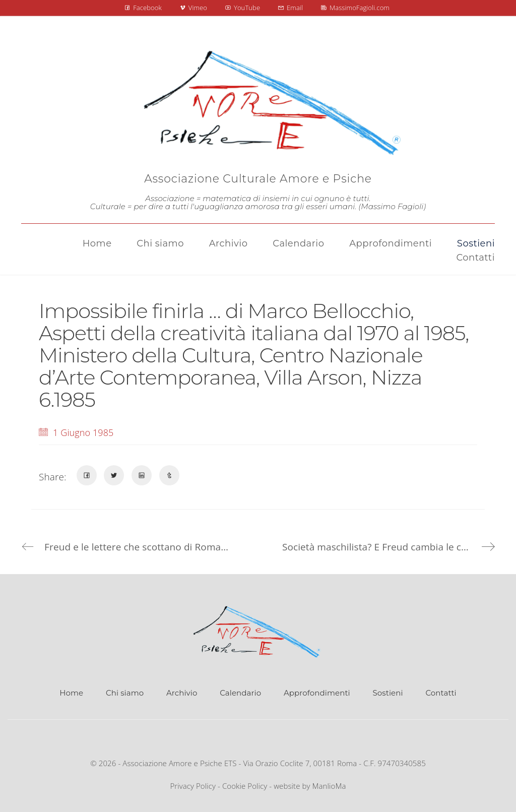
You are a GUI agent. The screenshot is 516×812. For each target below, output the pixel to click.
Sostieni (388, 693)
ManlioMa (329, 786)
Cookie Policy (245, 786)
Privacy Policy (193, 786)
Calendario (240, 693)
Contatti (441, 693)
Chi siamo (125, 693)
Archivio (182, 693)
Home (71, 693)
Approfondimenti (317, 693)
